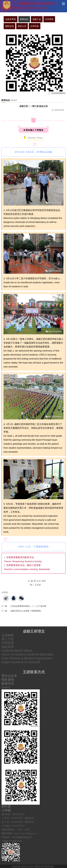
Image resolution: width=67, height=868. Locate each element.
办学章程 (49, 19)
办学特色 (35, 26)
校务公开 (22, 26)
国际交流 (9, 26)
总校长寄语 (11, 19)
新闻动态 (24, 19)
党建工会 (37, 19)
